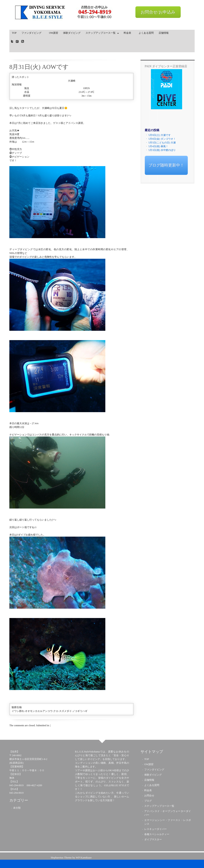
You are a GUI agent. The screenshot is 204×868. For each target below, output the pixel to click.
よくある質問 (146, 33)
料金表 (129, 33)
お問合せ (149, 796)
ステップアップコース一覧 (101, 34)
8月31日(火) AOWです (39, 67)
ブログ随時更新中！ (166, 165)
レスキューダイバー (155, 829)
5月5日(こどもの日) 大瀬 (162, 143)
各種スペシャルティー (157, 834)
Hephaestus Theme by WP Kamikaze (71, 857)
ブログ (148, 801)
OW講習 (53, 33)
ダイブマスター (153, 839)
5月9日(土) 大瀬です (160, 135)
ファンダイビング (33, 33)
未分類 (17, 808)
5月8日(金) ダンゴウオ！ (162, 139)
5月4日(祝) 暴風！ (158, 146)
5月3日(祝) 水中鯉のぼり (162, 150)
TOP (14, 33)
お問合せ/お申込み (158, 12)
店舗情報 (164, 33)
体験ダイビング (72, 33)
